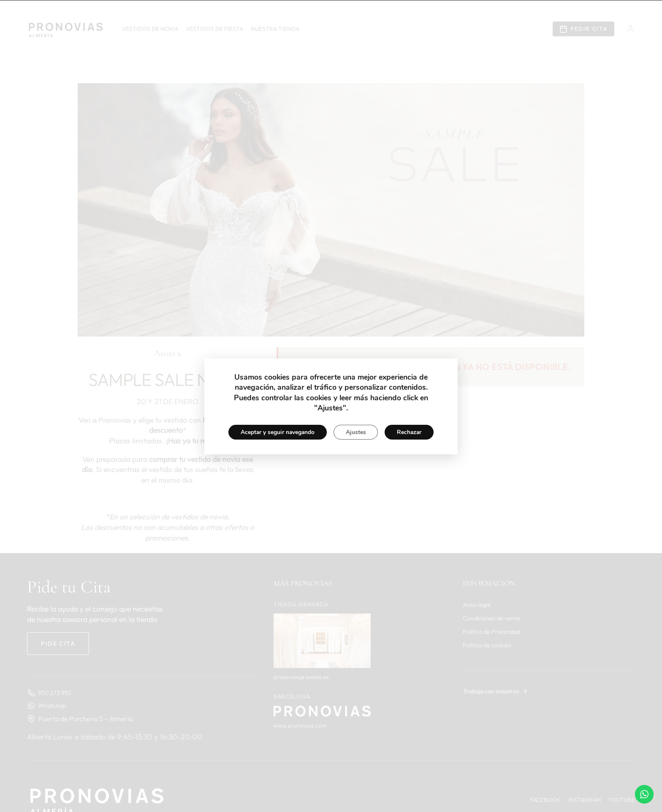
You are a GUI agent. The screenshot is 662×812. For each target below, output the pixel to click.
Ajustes (356, 432)
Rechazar (411, 432)
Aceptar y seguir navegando (276, 432)
